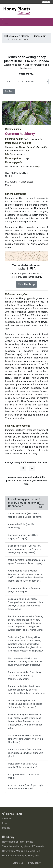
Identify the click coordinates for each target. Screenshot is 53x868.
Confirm (9, 91)
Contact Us (46, 2)
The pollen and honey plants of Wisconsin (23, 846)
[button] (6, 113)
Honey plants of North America (18, 842)
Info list (6, 828)
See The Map (27, 284)
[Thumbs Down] (23, 468)
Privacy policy (34, 863)
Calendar (7, 819)
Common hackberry (15, 147)
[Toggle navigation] (6, 22)
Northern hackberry (19, 151)
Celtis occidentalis (33, 139)
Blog (4, 823)
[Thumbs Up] (32, 468)
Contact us (18, 863)
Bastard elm (33, 147)
